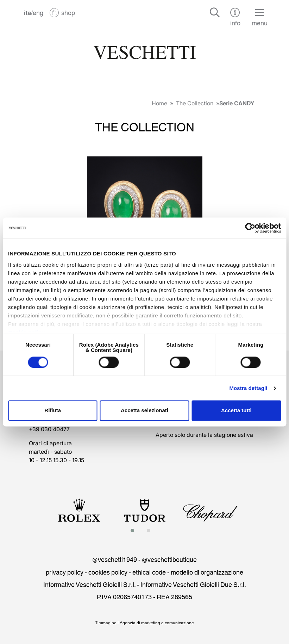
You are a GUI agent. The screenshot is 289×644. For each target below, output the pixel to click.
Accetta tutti (236, 411)
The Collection (195, 103)
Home (159, 103)
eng (38, 12)
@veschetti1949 (115, 559)
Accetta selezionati (144, 411)
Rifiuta (53, 411)
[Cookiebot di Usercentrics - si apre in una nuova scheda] (250, 228)
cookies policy (108, 572)
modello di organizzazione (207, 572)
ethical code (149, 572)
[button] (134, 531)
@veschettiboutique (169, 559)
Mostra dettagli (248, 388)
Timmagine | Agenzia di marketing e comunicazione (144, 622)
